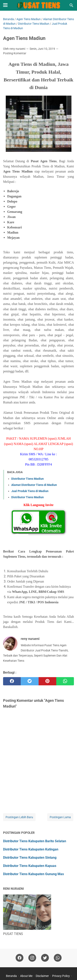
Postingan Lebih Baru (19, 817)
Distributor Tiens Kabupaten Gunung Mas (33, 874)
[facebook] (12, 681)
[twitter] (30, 681)
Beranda (11, 976)
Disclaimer (42, 976)
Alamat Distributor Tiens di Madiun (34, 485)
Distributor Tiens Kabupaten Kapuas (30, 866)
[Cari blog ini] (71, 5)
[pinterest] (47, 681)
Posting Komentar (15, 53)
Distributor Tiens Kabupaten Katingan (31, 849)
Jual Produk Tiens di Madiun (30, 491)
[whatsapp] (65, 681)
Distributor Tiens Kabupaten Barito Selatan (35, 841)
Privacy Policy (61, 976)
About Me (26, 976)
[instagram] (32, 958)
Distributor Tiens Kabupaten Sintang (30, 858)
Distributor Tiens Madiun (28, 479)
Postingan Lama (60, 817)
